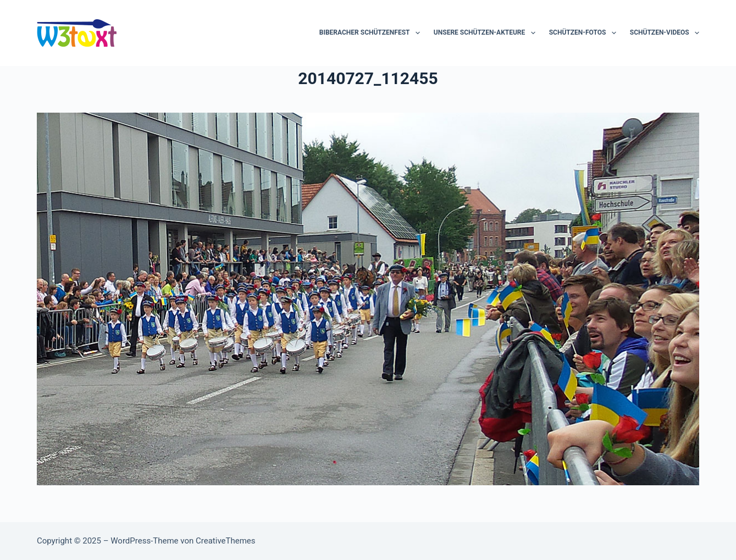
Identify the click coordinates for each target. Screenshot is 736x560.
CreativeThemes (226, 541)
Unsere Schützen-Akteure (487, 33)
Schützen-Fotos (585, 33)
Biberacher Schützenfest (372, 33)
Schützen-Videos (665, 33)
